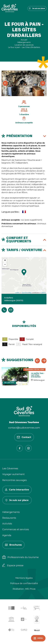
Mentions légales (24, 578)
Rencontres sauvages (15, 480)
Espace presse (13, 565)
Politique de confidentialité (24, 583)
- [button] (5, 264)
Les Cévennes (10, 469)
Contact (24, 437)
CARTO (43, 293)
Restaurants (9, 518)
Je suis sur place (37, 8)
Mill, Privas (30, 589)
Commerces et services (16, 529)
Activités (7, 524)
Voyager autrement (13, 474)
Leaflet (17, 293)
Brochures (13, 545)
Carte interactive (17, 490)
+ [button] (5, 261)
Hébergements (11, 512)
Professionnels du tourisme (20, 557)
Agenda (7, 535)
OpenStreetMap (27, 293)
